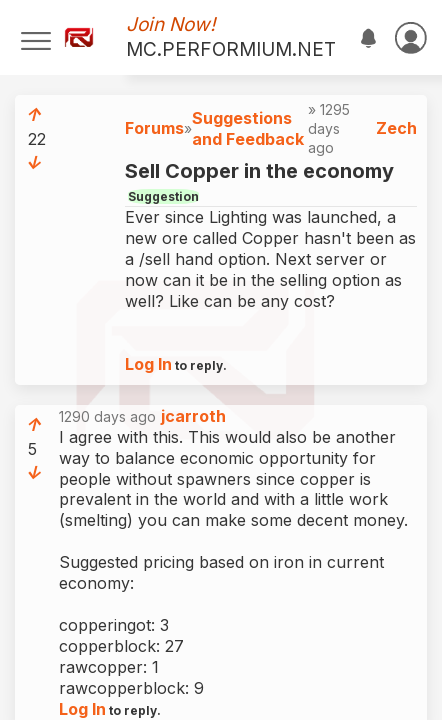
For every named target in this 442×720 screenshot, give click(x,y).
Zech (396, 128)
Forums (154, 128)
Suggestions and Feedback (248, 128)
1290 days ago (142, 416)
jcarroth (193, 416)
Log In (148, 364)
